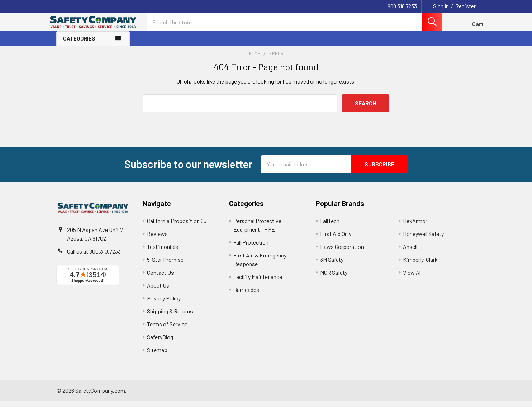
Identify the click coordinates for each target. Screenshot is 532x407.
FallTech (330, 226)
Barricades (246, 295)
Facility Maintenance (258, 282)
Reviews (157, 239)
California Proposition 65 (177, 226)
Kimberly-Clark (420, 265)
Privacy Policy (164, 304)
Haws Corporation (342, 252)
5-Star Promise (165, 265)
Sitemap (157, 356)
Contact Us (160, 278)
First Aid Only (336, 239)
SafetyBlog (160, 343)
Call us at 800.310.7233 (94, 257)
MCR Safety (334, 278)
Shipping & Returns (170, 317)
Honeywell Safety (423, 239)
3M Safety (332, 265)
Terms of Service (167, 330)
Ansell (410, 252)
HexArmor (415, 226)
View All (412, 278)
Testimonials (163, 252)
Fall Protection (251, 248)
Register (465, 6)
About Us (158, 291)
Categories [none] (79, 44)
